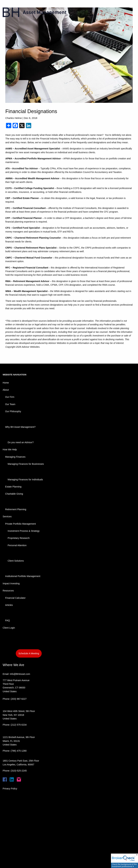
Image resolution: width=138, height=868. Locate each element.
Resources (8, 591)
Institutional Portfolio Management (23, 576)
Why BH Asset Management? (20, 427)
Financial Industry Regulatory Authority (60, 139)
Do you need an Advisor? (21, 442)
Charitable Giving (14, 494)
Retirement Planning (16, 509)
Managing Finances (15, 457)
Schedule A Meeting (29, 653)
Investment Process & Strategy (24, 531)
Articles (9, 605)
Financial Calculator (15, 598)
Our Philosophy (13, 411)
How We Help (10, 450)
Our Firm (10, 397)
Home (6, 383)
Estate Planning (13, 487)
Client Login (9, 628)
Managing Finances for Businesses (26, 464)
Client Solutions (16, 561)
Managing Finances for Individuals (25, 480)
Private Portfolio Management (20, 524)
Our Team (10, 404)
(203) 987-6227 (19, 699)
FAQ (7, 620)
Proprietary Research (19, 538)
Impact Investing (11, 583)
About (6, 390)
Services (7, 516)
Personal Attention (17, 545)
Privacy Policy (10, 789)
